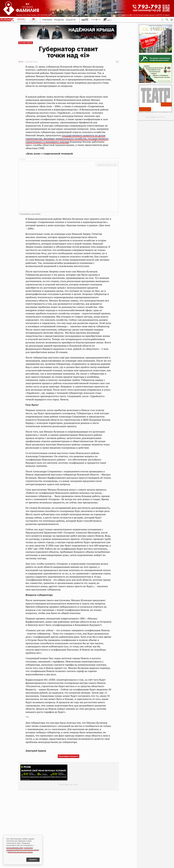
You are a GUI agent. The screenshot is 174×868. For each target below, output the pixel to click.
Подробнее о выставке (30, 214)
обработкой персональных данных (20, 852)
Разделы (59, 20)
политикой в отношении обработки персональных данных (23, 848)
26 (117, 62)
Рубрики (47, 20)
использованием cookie (15, 847)
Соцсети (71, 20)
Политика (26, 43)
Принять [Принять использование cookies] (32, 860)
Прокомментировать (69, 756)
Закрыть (107, 165)
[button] (172, 20)
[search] (167, 20)
